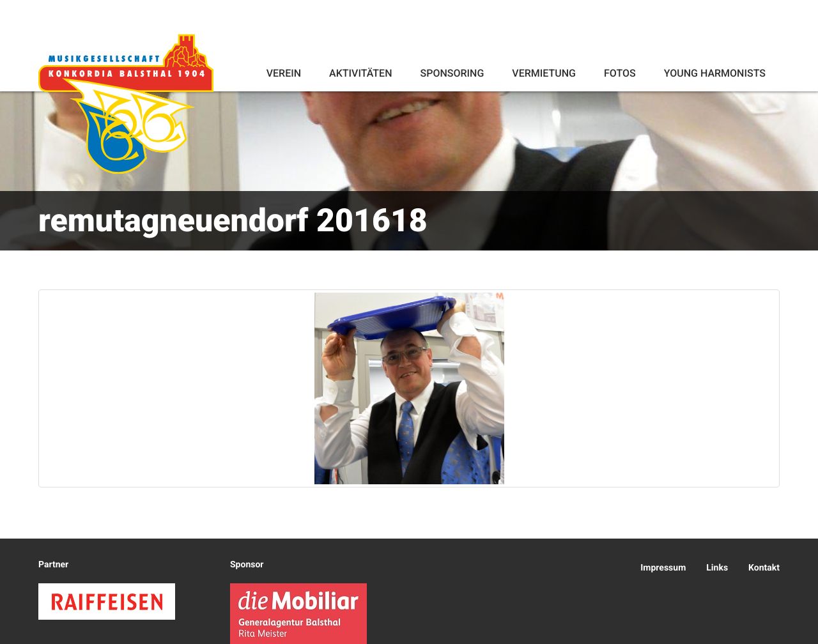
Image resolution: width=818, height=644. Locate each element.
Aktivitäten (360, 73)
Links (717, 568)
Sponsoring (452, 73)
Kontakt (764, 568)
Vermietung (544, 73)
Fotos (620, 73)
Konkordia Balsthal (126, 103)
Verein (284, 73)
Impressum (663, 568)
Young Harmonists (715, 73)
